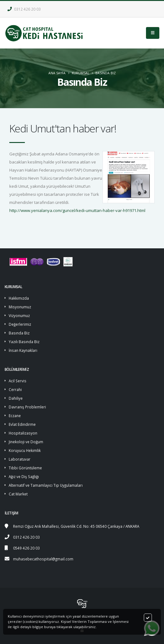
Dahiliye (16, 398)
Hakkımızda (19, 298)
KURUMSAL (80, 73)
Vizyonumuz (19, 315)
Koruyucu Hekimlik (25, 450)
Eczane (15, 416)
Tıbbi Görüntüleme (25, 468)
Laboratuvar (20, 459)
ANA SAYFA (57, 73)
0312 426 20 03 (24, 9)
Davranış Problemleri (27, 407)
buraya (50, 627)
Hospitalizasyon (23, 433)
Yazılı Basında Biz (24, 342)
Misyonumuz (20, 307)
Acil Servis (18, 381)
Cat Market (18, 494)
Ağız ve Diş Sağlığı (24, 476)
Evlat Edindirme (22, 424)
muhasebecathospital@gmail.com (43, 559)
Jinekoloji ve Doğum (26, 442)
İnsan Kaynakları (23, 350)
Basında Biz (106, 73)
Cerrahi (15, 389)
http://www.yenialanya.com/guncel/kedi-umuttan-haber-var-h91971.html (77, 210)
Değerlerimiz (20, 324)
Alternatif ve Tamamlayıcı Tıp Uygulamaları (46, 485)
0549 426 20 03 (26, 548)
